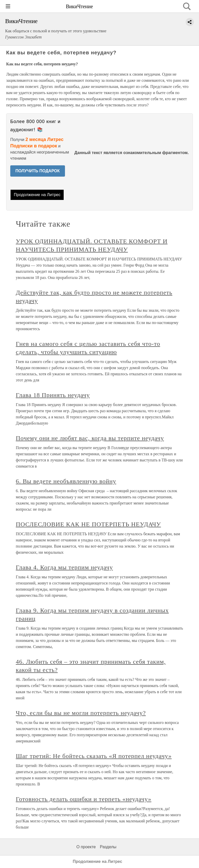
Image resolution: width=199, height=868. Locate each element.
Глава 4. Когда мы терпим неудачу (64, 567)
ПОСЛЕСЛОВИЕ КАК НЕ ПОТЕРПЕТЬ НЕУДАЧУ (88, 524)
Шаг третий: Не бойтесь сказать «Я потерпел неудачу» (94, 756)
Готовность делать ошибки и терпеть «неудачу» (84, 799)
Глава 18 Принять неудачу (53, 395)
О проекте (86, 847)
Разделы (108, 847)
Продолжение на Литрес (37, 195)
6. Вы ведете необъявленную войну (66, 481)
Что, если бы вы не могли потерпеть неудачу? (81, 713)
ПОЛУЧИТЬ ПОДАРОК (38, 171)
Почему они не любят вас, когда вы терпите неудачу (90, 438)
